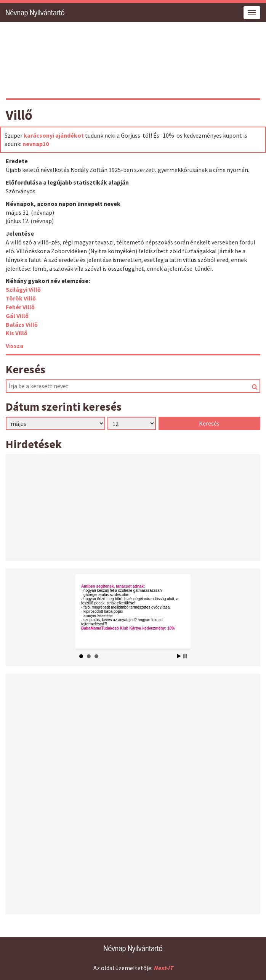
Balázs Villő (22, 325)
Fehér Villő (20, 307)
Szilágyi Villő (23, 289)
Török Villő (21, 298)
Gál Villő (17, 316)
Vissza (14, 345)
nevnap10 (36, 144)
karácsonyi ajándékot (54, 135)
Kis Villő (17, 333)
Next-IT (163, 968)
